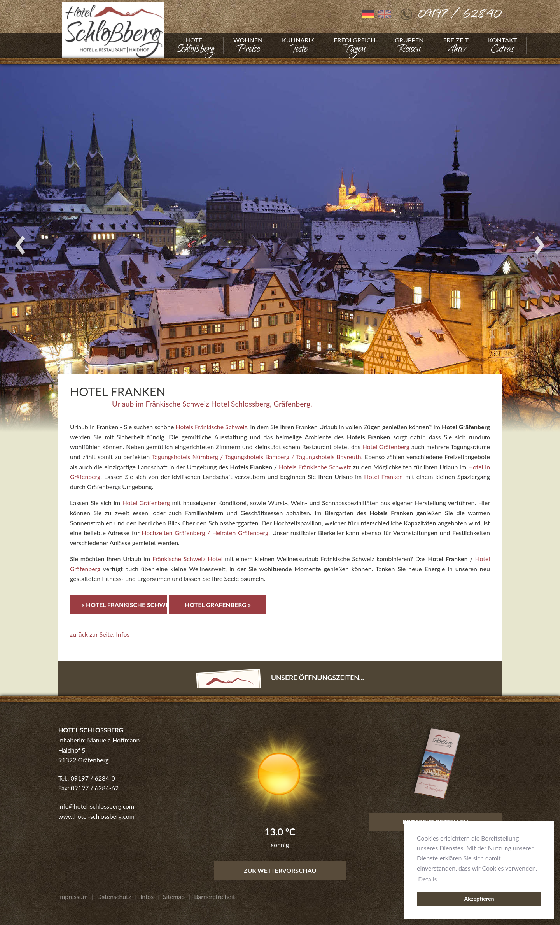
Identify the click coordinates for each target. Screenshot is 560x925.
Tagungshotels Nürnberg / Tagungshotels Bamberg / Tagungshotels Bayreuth (256, 457)
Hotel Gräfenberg (386, 447)
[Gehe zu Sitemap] (175, 897)
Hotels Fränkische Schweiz (212, 427)
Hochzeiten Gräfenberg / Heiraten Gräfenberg (206, 533)
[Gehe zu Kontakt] (502, 46)
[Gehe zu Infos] (148, 897)
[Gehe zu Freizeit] (456, 46)
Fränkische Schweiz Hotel (187, 559)
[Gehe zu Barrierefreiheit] (216, 897)
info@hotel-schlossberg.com (97, 806)
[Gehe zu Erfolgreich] (354, 46)
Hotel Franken (384, 477)
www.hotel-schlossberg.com (97, 816)
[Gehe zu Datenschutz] (114, 897)
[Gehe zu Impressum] (73, 897)
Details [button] (428, 879)
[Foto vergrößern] (280, 245)
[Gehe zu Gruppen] (409, 46)
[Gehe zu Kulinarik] (298, 46)
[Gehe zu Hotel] (195, 46)
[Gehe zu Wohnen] (248, 46)
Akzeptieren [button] (479, 899)
